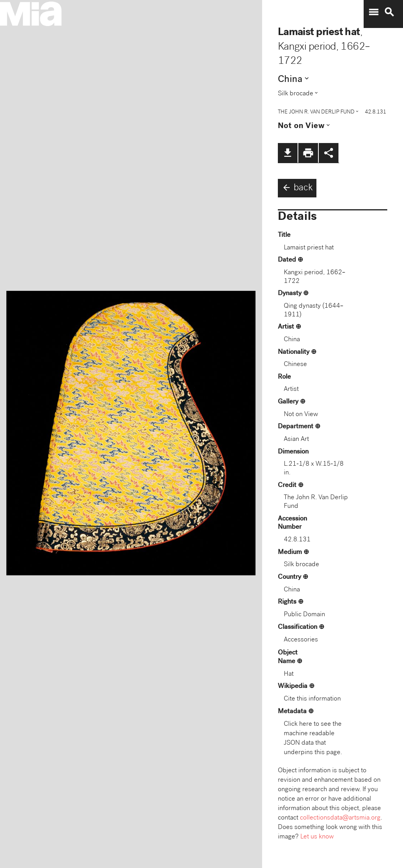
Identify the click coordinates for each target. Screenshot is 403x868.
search (389, 12)
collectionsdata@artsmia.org (340, 818)
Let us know (317, 837)
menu (373, 12)
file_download (288, 153)
